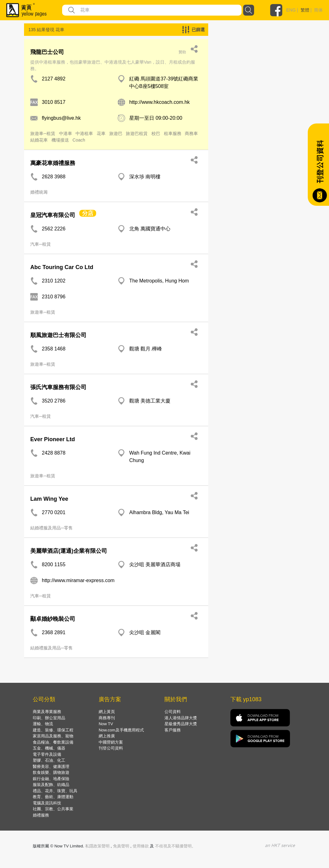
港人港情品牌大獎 (181, 718)
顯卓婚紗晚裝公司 (53, 619)
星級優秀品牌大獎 (181, 724)
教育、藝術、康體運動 (53, 797)
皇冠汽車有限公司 (53, 215)
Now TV (106, 724)
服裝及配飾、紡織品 (51, 785)
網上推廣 (107, 736)
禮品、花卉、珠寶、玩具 (55, 791)
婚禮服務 (41, 815)
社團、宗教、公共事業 (53, 809)
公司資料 (173, 712)
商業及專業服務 (47, 712)
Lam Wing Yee (49, 499)
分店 (88, 213)
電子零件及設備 (47, 754)
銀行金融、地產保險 (51, 779)
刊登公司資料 (111, 748)
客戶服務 (173, 730)
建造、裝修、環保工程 (53, 730)
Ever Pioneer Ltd (53, 439)
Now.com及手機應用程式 (121, 730)
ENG (291, 10)
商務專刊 (107, 718)
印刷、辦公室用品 (49, 718)
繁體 (305, 10)
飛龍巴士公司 (47, 52)
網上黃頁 (107, 712)
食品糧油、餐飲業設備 (53, 742)
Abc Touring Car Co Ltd (62, 267)
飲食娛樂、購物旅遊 (51, 772)
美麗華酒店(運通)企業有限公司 (69, 551)
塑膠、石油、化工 (49, 760)
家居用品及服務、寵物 (53, 736)
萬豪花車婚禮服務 (53, 163)
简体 (318, 10)
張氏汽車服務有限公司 (58, 387)
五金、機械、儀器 (49, 748)
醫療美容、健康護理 (51, 767)
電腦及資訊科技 (47, 803)
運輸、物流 (43, 724)
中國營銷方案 (111, 742)
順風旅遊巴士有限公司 (58, 335)
